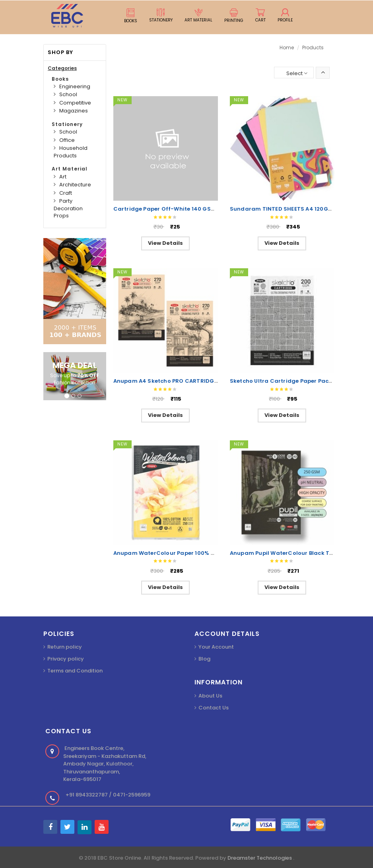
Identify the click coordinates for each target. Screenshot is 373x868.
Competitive (75, 103)
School (68, 94)
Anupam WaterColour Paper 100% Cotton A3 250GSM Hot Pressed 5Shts (215, 553)
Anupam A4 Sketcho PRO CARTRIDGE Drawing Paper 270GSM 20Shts (210, 381)
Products (313, 47)
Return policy (65, 647)
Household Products (71, 152)
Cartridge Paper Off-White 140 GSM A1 (168, 209)
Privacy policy (66, 659)
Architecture (75, 185)
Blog (204, 659)
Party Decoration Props (68, 208)
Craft (66, 193)
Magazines (74, 111)
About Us (210, 696)
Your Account (216, 647)
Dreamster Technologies (260, 858)
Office (67, 140)
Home (287, 47)
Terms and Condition (75, 671)
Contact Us (214, 708)
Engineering (75, 86)
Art (63, 177)
